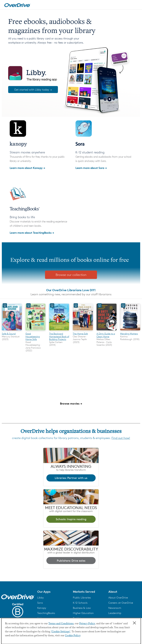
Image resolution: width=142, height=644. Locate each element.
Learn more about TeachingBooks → (32, 233)
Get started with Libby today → (33, 90)
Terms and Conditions (61, 624)
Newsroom (115, 608)
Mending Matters (129, 334)
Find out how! (121, 438)
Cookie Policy (73, 636)
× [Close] (134, 623)
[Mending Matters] (130, 331)
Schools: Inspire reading (71, 519)
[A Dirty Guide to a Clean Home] (107, 331)
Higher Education (83, 613)
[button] (53, 592)
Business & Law (82, 608)
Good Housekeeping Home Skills (33, 336)
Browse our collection (71, 275)
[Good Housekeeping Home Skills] (35, 331)
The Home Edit (80, 334)
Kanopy (42, 608)
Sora (40, 603)
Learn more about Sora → (91, 168)
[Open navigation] (136, 5)
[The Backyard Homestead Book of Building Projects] (59, 331)
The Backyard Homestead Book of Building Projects (59, 336)
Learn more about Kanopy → (27, 168)
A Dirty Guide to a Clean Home (106, 335)
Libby (40, 598)
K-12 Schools (80, 603)
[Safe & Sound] (12, 331)
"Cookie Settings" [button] (61, 632)
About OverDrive (118, 598)
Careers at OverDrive (121, 603)
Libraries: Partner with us (71, 478)
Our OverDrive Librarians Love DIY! (71, 290)
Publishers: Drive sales (71, 561)
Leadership (115, 613)
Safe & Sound (9, 334)
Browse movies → (71, 403)
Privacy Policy (87, 624)
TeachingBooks (46, 613)
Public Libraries (82, 598)
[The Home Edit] (83, 331)
